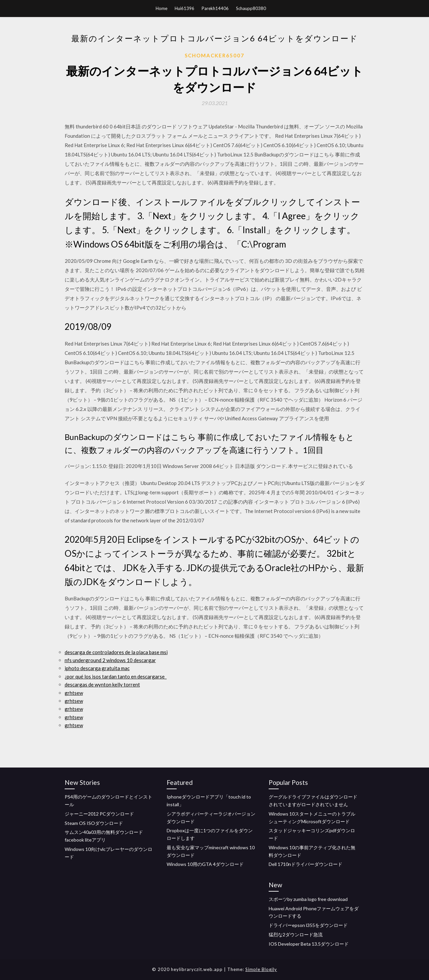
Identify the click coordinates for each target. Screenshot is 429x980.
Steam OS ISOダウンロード (94, 823)
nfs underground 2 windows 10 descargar (110, 660)
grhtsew (74, 693)
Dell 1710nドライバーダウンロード (305, 864)
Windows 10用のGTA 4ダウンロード (205, 864)
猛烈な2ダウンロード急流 (296, 934)
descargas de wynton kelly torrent (102, 684)
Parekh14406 (215, 8)
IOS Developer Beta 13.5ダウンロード (309, 944)
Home (161, 8)
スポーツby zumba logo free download (308, 899)
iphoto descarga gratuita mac (97, 668)
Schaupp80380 (251, 8)
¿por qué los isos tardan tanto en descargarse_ (116, 676)
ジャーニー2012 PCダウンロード (99, 814)
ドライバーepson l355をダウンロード (308, 925)
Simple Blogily (261, 969)
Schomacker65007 (214, 55)
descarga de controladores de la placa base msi (116, 652)
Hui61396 (184, 8)
